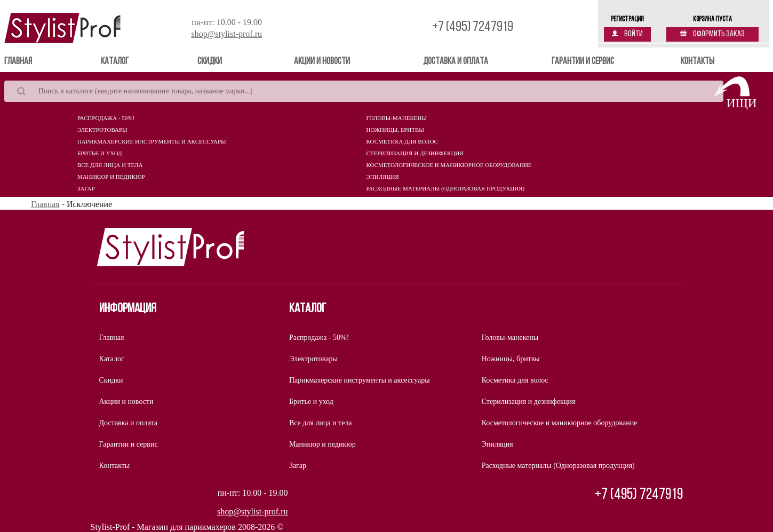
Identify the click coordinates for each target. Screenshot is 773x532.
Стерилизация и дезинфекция (415, 153)
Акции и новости (322, 62)
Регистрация (627, 19)
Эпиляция (383, 177)
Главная (33, 61)
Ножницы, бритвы (395, 130)
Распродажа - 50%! (106, 118)
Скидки (210, 62)
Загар (86, 188)
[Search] (364, 91)
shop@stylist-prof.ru (226, 34)
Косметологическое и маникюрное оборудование (449, 165)
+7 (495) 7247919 (473, 27)
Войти (627, 34)
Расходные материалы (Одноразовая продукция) (446, 188)
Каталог (115, 62)
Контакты (698, 62)
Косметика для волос (402, 141)
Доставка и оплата (456, 62)
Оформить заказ (712, 34)
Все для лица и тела (110, 165)
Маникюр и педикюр (111, 177)
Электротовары (102, 130)
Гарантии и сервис (583, 62)
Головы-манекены (397, 118)
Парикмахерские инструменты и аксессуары (152, 141)
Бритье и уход (100, 153)
